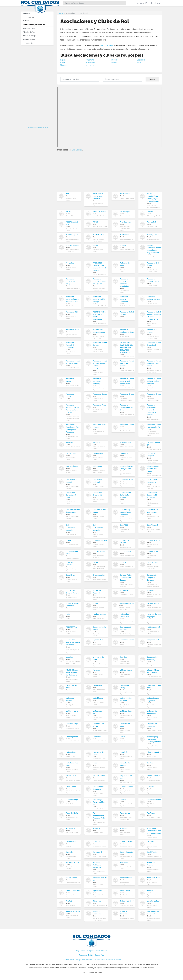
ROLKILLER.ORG (126, 842)
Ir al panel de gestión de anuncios (37, 128)
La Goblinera (98, 698)
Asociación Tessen (100, 405)
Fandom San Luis (100, 614)
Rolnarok (150, 842)
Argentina (90, 60)
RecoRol (123, 800)
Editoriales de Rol (30, 28)
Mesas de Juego (107, 45)
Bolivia (114, 60)
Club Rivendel (152, 525)
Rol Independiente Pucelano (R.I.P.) (99, 815)
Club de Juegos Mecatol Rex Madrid (153, 469)
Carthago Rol (71, 453)
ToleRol (69, 901)
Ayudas (92, 951)
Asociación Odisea (100, 394)
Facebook (83, 955)
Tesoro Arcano (71, 878)
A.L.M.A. (69, 212)
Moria (95, 763)
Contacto (65, 960)
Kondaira (96, 670)
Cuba (63, 63)
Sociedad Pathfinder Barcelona (97, 865)
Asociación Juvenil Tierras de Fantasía (127, 363)
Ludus (122, 737)
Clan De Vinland (72, 466)
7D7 (67, 194)
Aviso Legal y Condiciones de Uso (83, 960)
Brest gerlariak (126, 442)
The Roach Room (154, 878)
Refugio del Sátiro (154, 800)
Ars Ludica (70, 263)
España (63, 60)
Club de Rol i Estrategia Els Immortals (152, 495)
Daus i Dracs (71, 575)
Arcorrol (123, 245)
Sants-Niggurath (126, 852)
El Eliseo (150, 590)
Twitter (91, 955)
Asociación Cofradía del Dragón (71, 281)
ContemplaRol (126, 551)
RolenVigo (124, 828)
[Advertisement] (37, 85)
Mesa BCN (124, 752)
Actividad (27, 13)
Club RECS (124, 525)
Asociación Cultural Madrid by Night (99, 299)
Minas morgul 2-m (154, 752)
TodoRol (150, 891)
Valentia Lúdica (153, 901)
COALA (69, 540)
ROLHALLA (97, 842)
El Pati (95, 603)
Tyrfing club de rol (127, 901)
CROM (95, 562)
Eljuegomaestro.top (127, 603)
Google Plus (99, 955)
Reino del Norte (72, 813)
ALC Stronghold (72, 235)
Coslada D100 (152, 551)
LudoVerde (97, 737)
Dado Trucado (152, 562)
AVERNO (69, 442)
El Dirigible (124, 590)
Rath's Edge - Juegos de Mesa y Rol (100, 802)
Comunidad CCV (153, 540)
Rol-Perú (96, 828)
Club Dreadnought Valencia (71, 528)
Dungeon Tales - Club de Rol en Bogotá (126, 578)
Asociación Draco (73, 330)
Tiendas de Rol (29, 32)
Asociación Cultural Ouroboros (124, 299)
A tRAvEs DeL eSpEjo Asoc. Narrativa (98, 196)
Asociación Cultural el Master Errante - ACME (73, 299)
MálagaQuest (71, 752)
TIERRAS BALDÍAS (73, 891)
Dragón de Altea (99, 575)
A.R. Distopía (125, 212)
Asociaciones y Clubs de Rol (34, 25)
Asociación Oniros (127, 394)
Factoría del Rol (153, 603)
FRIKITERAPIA (71, 627)
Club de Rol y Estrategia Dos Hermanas (126, 512)
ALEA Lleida (125, 235)
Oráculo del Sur (99, 776)
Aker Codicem (125, 222)
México (114, 63)
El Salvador (90, 63)
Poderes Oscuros (154, 776)
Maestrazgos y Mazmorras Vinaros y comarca (154, 739)
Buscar (152, 79)
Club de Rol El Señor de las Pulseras (125, 495)
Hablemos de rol (153, 627)
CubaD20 (124, 562)
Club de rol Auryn (127, 480)
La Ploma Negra (126, 711)
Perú (139, 63)
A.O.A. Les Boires (99, 212)
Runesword (97, 852)
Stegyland (124, 862)
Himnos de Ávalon (127, 640)
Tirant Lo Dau (125, 891)
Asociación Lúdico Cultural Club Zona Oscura (127, 381)
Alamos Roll (152, 222)
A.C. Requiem (125, 194)
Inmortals (69, 657)
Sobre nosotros (102, 951)
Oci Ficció (151, 763)
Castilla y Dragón (99, 453)
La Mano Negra (72, 711)
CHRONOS (124, 453)
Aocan (95, 245)
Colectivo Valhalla (100, 540)
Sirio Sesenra (77, 150)
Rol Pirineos (70, 828)
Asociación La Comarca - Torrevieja (98, 381)
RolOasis (69, 852)
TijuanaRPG (97, 891)
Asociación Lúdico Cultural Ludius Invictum (154, 381)
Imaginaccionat (153, 640)
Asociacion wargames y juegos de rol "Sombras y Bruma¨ (152, 410)
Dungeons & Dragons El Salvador (152, 578)
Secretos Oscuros (73, 862)
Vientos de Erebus (73, 911)
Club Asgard (98, 466)
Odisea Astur (71, 776)
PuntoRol (150, 787)
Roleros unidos (72, 842)
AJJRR (95, 222)
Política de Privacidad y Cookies (109, 960)
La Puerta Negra (72, 724)
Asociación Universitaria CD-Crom (127, 407)
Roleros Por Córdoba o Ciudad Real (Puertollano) (154, 831)
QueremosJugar (72, 800)
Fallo (68, 614)
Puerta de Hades (126, 787)
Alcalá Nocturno (99, 235)
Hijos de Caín (98, 640)
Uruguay (64, 65)
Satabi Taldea (152, 852)
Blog (77, 951)
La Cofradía (97, 685)
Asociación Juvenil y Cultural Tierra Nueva (154, 363)
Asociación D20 (72, 312)
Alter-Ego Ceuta (153, 235)
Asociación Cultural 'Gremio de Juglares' (99, 281)
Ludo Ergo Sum (72, 737)
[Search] (95, 3)
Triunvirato (97, 901)
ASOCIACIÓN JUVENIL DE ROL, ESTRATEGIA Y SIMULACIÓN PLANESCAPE (127, 347)
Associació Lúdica (127, 425)
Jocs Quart (124, 657)
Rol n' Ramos (125, 813)
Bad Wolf (96, 442)
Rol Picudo (151, 813)
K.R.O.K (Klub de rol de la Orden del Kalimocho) (72, 672)
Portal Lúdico (71, 787)
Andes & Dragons (73, 245)
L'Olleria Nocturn (126, 670)
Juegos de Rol (29, 17)
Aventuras (84, 951)
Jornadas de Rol (29, 43)
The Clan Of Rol (126, 878)
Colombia (141, 60)
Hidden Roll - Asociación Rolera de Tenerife (73, 642)
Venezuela (90, 65)
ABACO (150, 212)
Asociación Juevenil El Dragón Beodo (71, 345)
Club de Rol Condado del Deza (71, 495)
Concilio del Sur (99, 551)
